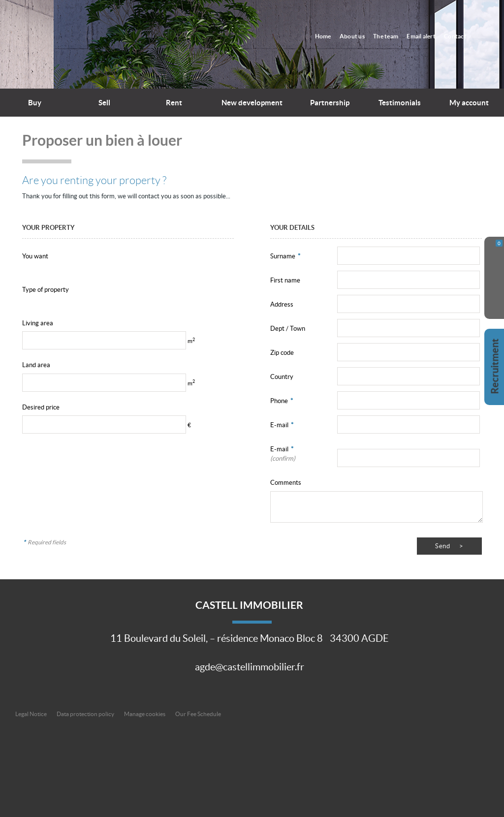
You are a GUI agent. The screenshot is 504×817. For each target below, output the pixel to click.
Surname (285, 256)
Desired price (41, 407)
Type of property (46, 290)
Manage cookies (145, 714)
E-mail (282, 425)
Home (329, 36)
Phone (282, 401)
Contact (457, 36)
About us (357, 36)
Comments (286, 483)
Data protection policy (85, 714)
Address (282, 304)
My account (469, 103)
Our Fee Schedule (199, 714)
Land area (36, 365)
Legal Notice (31, 714)
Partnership (330, 103)
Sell (104, 103)
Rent (174, 103)
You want (35, 256)
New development (252, 103)
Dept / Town (288, 329)
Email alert (424, 36)
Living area (38, 323)
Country (282, 377)
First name (285, 280)
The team (389, 36)
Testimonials (400, 103)
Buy (35, 103)
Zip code (282, 353)
